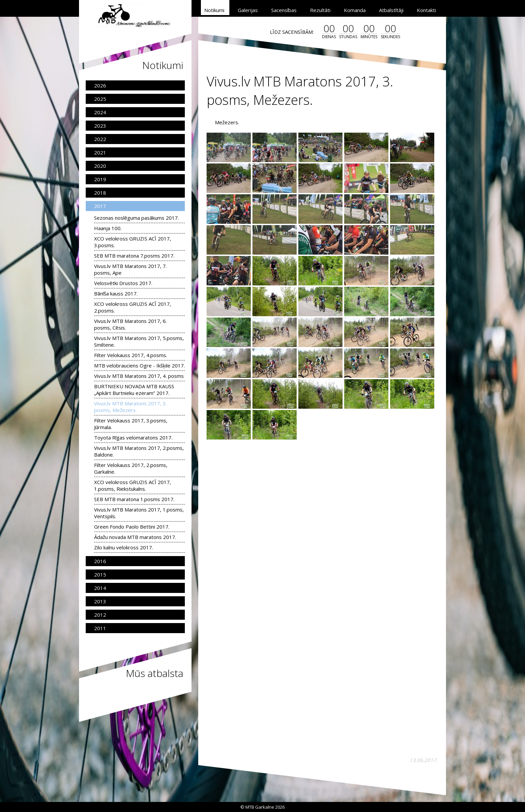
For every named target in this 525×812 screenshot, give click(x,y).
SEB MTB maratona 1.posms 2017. (134, 499)
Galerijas (248, 10)
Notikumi (214, 10)
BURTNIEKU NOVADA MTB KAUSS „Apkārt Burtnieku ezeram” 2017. (134, 390)
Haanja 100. (108, 228)
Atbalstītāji (391, 10)
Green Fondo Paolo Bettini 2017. (132, 527)
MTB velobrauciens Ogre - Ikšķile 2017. (139, 365)
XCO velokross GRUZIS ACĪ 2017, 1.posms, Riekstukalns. (133, 485)
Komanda (355, 10)
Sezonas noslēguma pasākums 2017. (136, 218)
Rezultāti (320, 10)
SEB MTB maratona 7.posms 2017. (134, 256)
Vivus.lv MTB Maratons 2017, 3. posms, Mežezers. (130, 407)
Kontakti (426, 10)
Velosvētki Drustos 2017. (123, 283)
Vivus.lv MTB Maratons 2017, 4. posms (139, 376)
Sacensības (284, 10)
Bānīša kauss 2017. (116, 293)
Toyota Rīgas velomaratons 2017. (133, 437)
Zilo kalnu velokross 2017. (124, 547)
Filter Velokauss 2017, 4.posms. (131, 355)
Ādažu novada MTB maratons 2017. (135, 537)
